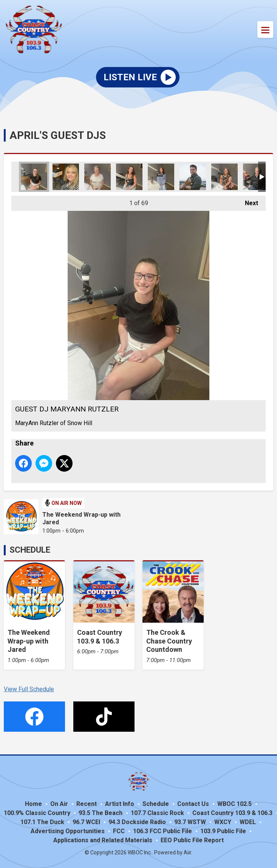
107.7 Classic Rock (157, 813)
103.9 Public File (223, 831)
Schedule (30, 550)
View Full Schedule (29, 689)
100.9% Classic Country (37, 813)
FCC (119, 831)
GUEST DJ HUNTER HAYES (193, 177)
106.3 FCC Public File (162, 831)
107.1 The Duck (42, 822)
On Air (59, 804)
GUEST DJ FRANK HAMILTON (256, 177)
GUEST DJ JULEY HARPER (66, 177)
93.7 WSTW (190, 822)
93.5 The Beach (101, 813)
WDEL (248, 822)
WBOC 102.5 (234, 804)
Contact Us (193, 804)
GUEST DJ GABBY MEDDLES (161, 177)
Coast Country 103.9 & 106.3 (232, 813)
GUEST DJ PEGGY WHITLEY (97, 177)
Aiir (187, 852)
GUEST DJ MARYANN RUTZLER (34, 177)
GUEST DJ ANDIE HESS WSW (224, 177)
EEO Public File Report (192, 840)
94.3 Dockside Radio (137, 822)
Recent (87, 804)
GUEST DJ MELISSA (129, 177)
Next (248, 201)
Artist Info (120, 804)
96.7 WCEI (86, 822)
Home (33, 804)
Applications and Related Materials (103, 840)
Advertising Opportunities (68, 831)
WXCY (223, 822)
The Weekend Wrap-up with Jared (81, 518)
